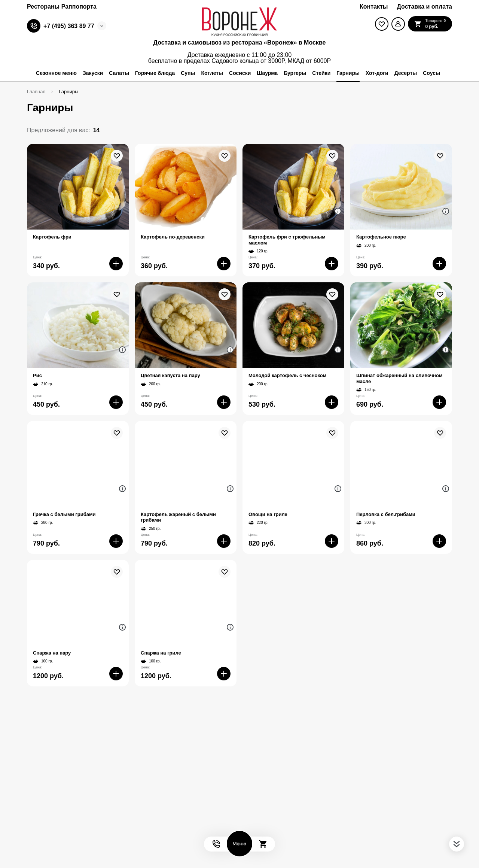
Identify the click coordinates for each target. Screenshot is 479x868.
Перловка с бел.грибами (386, 514)
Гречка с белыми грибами (64, 514)
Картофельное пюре (381, 237)
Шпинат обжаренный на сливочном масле (399, 378)
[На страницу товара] (78, 187)
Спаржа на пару (52, 653)
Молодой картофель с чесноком (287, 375)
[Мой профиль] (398, 24)
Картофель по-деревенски (173, 237)
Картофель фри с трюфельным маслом (287, 240)
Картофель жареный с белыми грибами (178, 517)
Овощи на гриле (268, 514)
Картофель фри (52, 237)
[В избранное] (117, 156)
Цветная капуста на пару (170, 375)
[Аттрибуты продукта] (338, 211)
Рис (37, 375)
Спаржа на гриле (161, 653)
